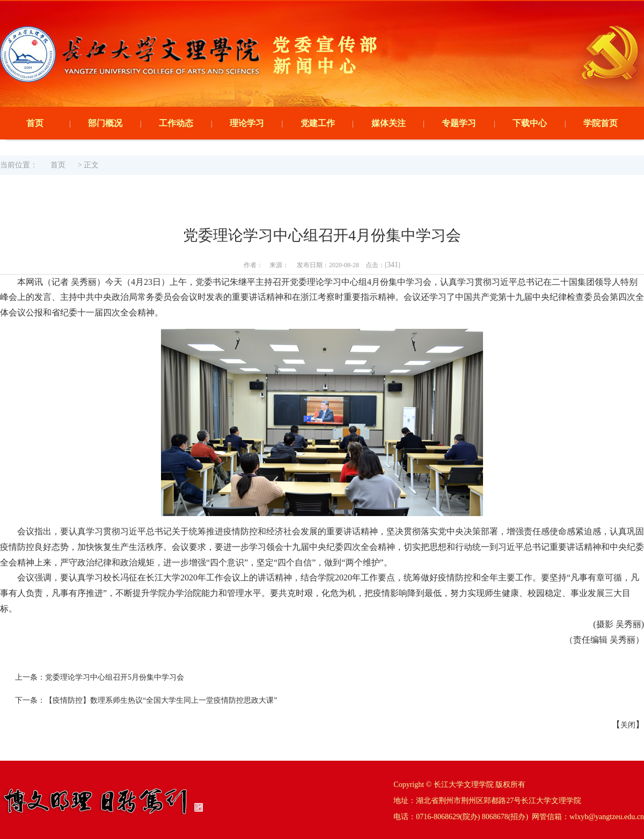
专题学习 (459, 123)
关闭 (628, 725)
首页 (35, 123)
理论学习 (247, 123)
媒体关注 (389, 123)
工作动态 (176, 123)
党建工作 (318, 123)
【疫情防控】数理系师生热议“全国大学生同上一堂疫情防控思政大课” (161, 700)
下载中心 (530, 123)
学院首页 (601, 123)
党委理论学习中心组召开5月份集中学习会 (115, 677)
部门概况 (105, 123)
